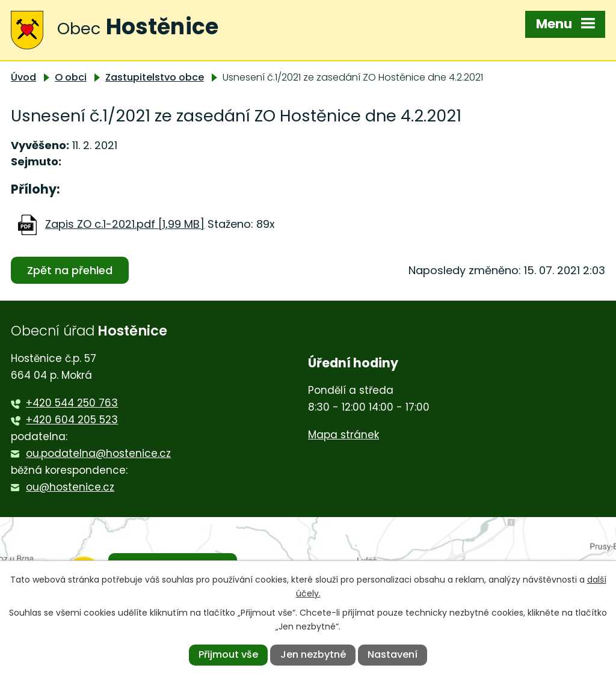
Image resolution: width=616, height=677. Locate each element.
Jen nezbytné (313, 654)
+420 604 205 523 (72, 420)
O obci (71, 77)
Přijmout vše (228, 654)
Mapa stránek (343, 435)
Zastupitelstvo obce (155, 77)
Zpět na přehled (70, 270)
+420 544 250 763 (72, 403)
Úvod (23, 77)
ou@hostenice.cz (70, 487)
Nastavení (393, 654)
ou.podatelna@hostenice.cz (98, 453)
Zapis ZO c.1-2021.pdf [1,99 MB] (125, 224)
